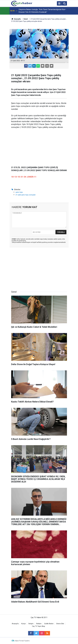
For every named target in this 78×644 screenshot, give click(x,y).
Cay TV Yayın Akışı (39, 626)
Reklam (39, 624)
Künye (24, 624)
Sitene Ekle (60, 624)
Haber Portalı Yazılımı (22, 641)
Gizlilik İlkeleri (49, 624)
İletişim (31, 624)
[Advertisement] (39, 147)
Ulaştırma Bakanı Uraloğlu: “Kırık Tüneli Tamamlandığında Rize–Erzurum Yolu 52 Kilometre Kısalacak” (42, 11)
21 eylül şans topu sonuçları (26, 195)
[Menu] (59, 3)
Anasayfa (15, 624)
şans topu (19, 192)
